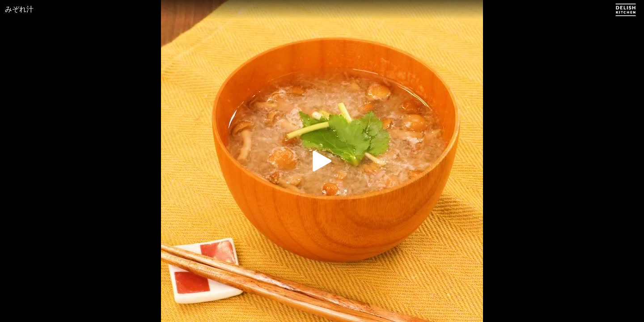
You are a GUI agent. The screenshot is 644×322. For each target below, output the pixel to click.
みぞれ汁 (19, 9)
